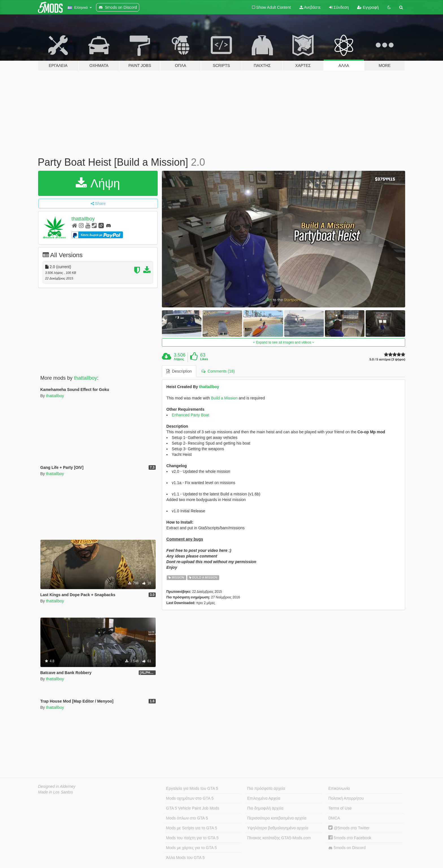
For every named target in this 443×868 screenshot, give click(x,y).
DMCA (334, 818)
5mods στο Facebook (350, 838)
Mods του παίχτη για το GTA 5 (192, 838)
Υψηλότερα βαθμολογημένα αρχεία (278, 828)
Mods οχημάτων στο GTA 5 (190, 798)
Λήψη (98, 183)
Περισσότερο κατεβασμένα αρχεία (277, 818)
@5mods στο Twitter (349, 828)
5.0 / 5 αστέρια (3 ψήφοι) (387, 359)
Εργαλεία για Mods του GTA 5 (192, 788)
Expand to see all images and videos (284, 342)
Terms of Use (340, 808)
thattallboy (83, 219)
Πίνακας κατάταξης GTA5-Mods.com (279, 838)
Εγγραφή (368, 7)
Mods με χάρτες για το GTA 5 (191, 848)
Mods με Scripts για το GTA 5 (192, 828)
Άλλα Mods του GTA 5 (185, 858)
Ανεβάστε (310, 7)
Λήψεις (179, 359)
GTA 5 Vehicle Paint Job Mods (193, 808)
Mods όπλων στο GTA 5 (187, 818)
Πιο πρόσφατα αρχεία (266, 788)
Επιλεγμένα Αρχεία (264, 798)
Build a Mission (224, 398)
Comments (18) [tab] (218, 371)
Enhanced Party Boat (190, 415)
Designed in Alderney (57, 786)
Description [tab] (179, 371)
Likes (204, 359)
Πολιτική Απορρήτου (346, 798)
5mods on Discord (347, 848)
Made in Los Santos (56, 792)
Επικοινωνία (339, 788)
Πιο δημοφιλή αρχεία (265, 808)
